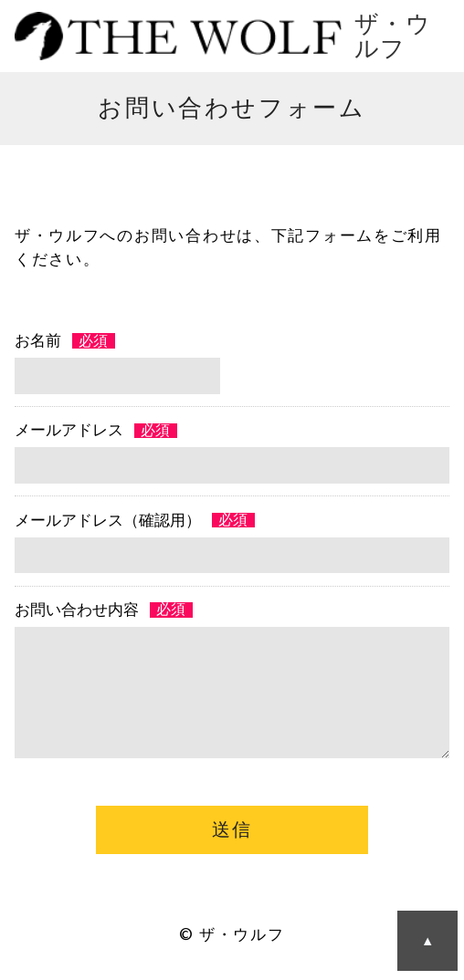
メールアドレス (69, 430)
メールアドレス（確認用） (108, 521)
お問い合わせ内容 (77, 610)
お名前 (38, 341)
